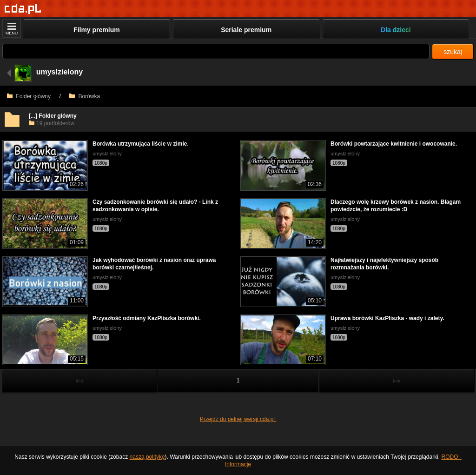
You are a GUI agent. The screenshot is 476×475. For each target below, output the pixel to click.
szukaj (453, 52)
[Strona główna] (23, 9)
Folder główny (29, 96)
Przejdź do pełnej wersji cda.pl (238, 419)
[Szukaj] (216, 51)
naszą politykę (147, 457)
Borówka (85, 96)
